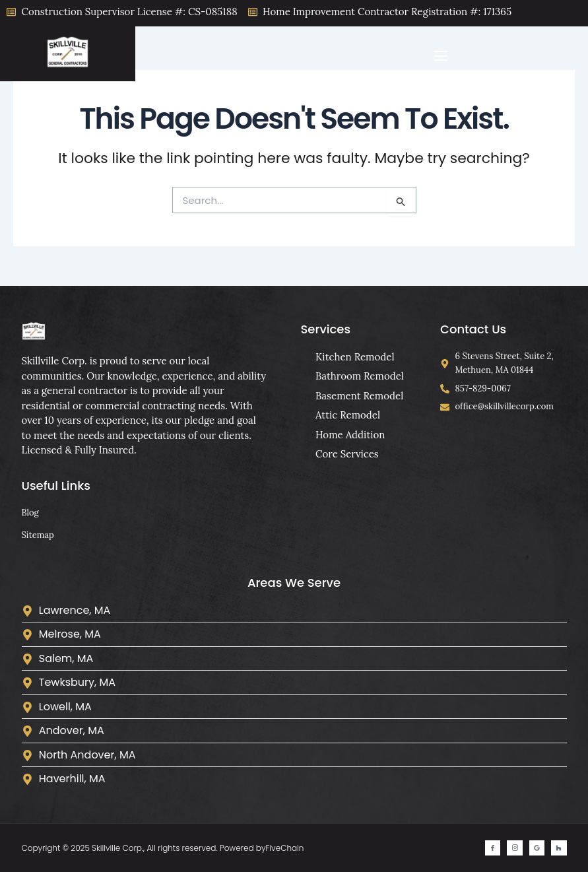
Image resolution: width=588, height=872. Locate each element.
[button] (441, 57)
